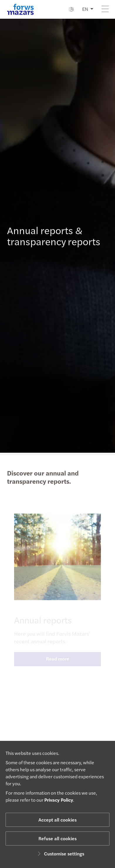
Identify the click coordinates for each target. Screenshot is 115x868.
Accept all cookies (58, 820)
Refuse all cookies (58, 838)
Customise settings (60, 854)
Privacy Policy (59, 800)
